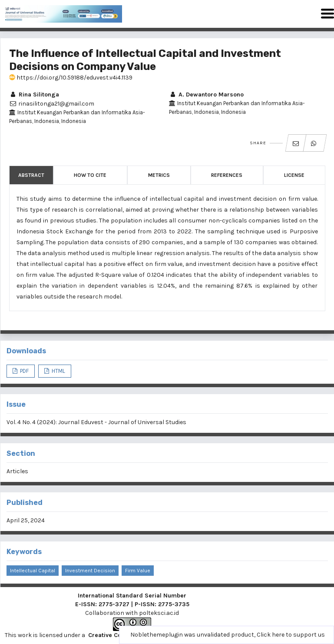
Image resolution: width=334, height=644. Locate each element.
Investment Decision (90, 571)
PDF (24, 371)
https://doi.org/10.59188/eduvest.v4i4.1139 (71, 78)
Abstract (31, 175)
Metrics (159, 175)
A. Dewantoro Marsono (206, 95)
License (294, 175)
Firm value (138, 571)
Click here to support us (291, 635)
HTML (58, 371)
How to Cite (90, 175)
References (227, 175)
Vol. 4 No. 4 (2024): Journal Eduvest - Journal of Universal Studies (96, 422)
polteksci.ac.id (159, 613)
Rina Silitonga (34, 95)
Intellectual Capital (33, 571)
